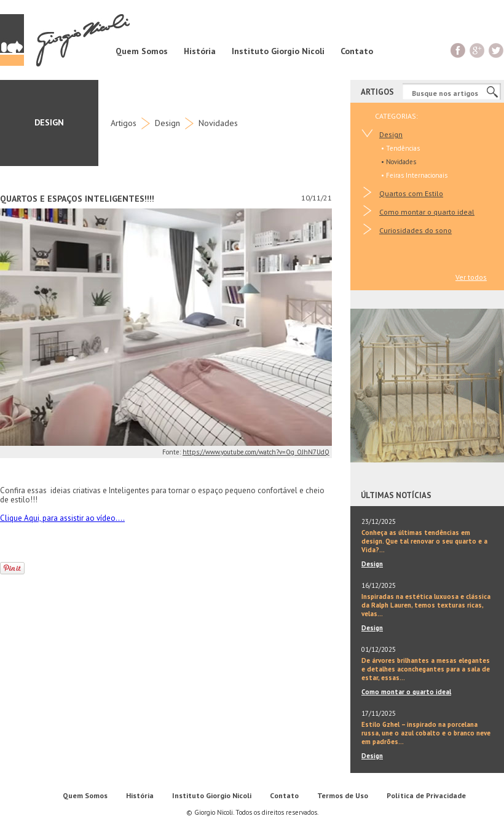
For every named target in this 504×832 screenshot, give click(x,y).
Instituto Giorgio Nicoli (278, 51)
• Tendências (400, 148)
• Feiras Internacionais (414, 175)
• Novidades (399, 162)
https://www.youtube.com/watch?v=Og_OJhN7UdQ (256, 452)
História (200, 51)
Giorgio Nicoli (65, 40)
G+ (477, 50)
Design (167, 123)
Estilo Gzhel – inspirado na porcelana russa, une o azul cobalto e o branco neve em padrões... (426, 733)
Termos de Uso (343, 795)
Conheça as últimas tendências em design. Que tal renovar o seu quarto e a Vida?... (424, 541)
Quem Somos (142, 51)
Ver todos (471, 277)
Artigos (124, 123)
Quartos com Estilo (411, 193)
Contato (357, 51)
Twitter (496, 50)
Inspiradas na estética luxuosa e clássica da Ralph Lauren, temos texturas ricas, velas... (426, 605)
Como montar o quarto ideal (427, 212)
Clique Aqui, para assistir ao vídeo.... (62, 518)
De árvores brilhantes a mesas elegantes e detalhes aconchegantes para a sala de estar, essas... (426, 669)
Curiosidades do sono (415, 230)
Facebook (458, 50)
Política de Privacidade (426, 795)
